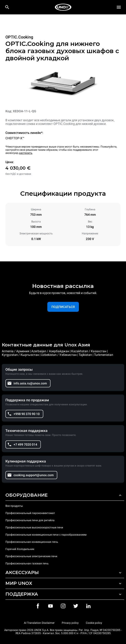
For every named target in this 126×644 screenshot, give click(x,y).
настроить (26, 153)
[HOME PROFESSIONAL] (63, 7)
